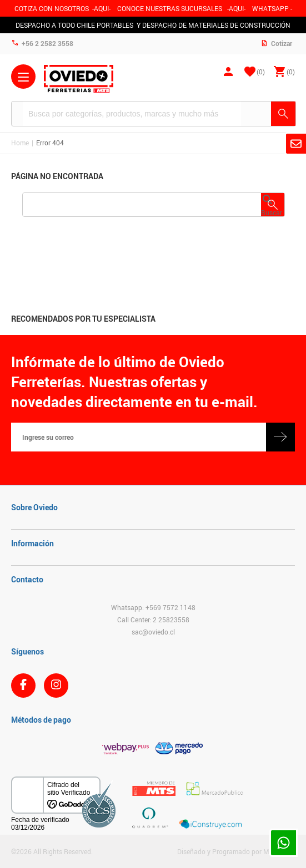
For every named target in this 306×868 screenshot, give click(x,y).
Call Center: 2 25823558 (153, 620)
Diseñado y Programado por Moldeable (236, 851)
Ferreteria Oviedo (79, 79)
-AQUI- (101, 8)
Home (20, 143)
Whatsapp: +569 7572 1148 (153, 607)
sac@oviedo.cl (153, 632)
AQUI (236, 8)
